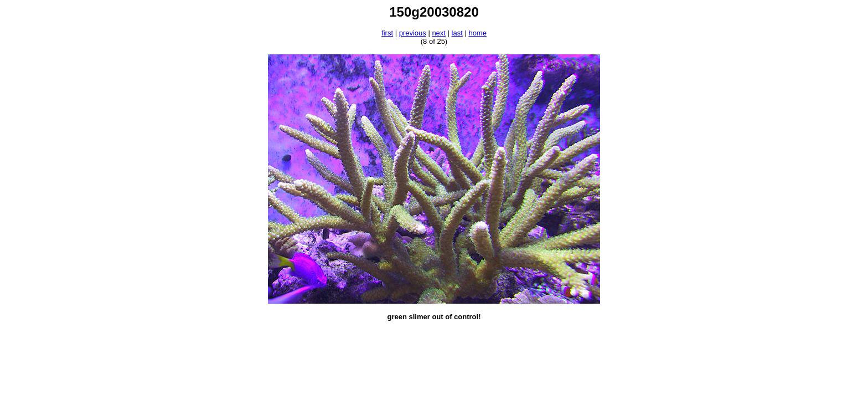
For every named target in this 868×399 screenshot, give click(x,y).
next (439, 33)
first (387, 33)
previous (413, 33)
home (477, 33)
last (457, 33)
